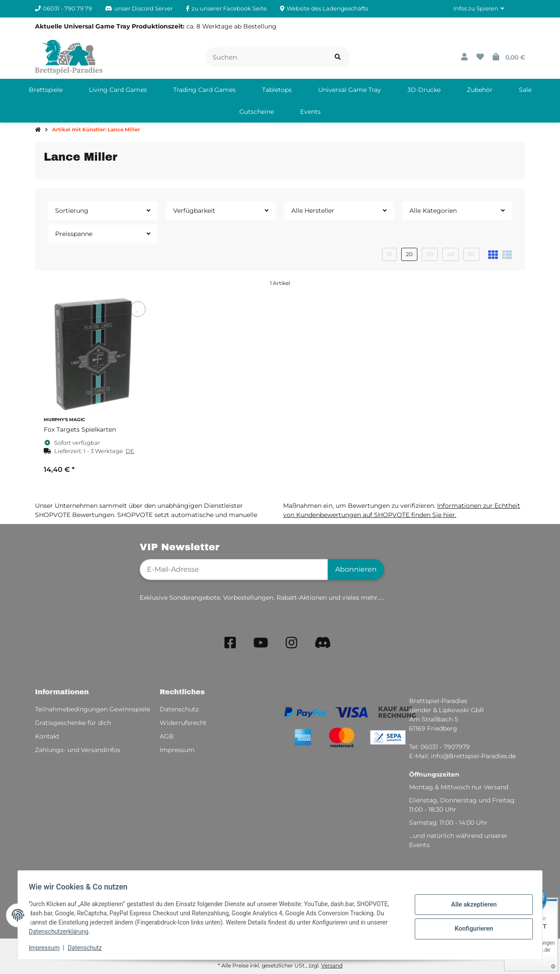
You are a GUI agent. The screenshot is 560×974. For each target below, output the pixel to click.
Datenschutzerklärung (62, 932)
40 (451, 254)
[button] (479, 9)
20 (409, 254)
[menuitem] (46, 90)
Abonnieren (356, 569)
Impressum (47, 948)
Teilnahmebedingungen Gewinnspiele (93, 709)
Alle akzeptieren (471, 905)
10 (389, 254)
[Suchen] (266, 57)
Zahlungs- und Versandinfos (78, 750)
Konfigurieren (471, 928)
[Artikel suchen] (338, 57)
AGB (167, 736)
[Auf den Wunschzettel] (138, 309)
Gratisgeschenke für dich (73, 723)
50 (471, 254)
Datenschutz (88, 948)
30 (430, 254)
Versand (332, 965)
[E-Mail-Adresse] (234, 570)
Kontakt (47, 736)
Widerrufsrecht (183, 723)
